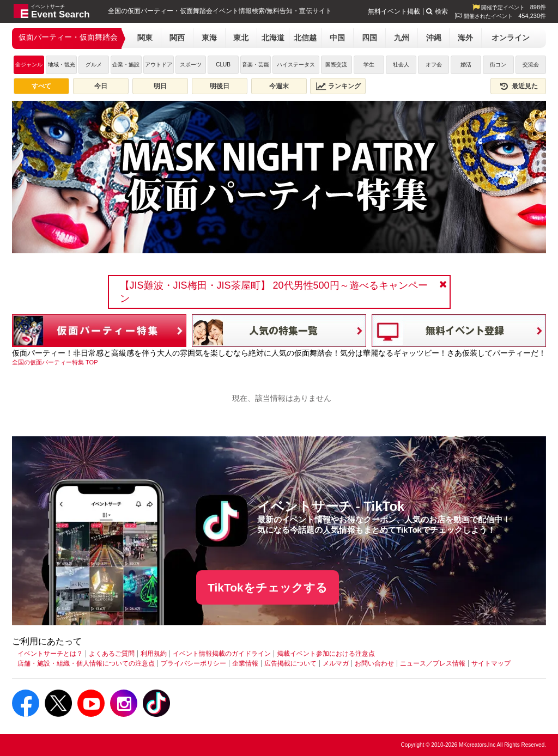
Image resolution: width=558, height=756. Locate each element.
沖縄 (434, 38)
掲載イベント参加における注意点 (326, 654)
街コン (498, 65)
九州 (402, 38)
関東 (145, 38)
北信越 (305, 38)
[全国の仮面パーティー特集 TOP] (55, 362)
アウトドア (159, 65)
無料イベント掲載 (394, 11)
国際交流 (336, 65)
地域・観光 (62, 65)
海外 (465, 38)
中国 (337, 38)
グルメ (94, 65)
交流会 (531, 65)
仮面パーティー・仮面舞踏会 (68, 37)
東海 (209, 38)
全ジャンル (29, 65)
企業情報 (245, 663)
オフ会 (434, 65)
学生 (369, 65)
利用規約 (154, 654)
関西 (177, 38)
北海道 (273, 38)
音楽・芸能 (256, 65)
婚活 (466, 65)
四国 (369, 38)
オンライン (511, 38)
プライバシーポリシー (193, 663)
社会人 (401, 65)
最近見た (518, 86)
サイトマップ (491, 663)
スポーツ (191, 65)
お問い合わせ (374, 663)
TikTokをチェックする (268, 587)
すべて (41, 86)
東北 (241, 38)
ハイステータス (296, 65)
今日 (101, 86)
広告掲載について (290, 663)
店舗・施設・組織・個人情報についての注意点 (86, 663)
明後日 (220, 86)
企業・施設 (126, 65)
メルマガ (336, 663)
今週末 (279, 86)
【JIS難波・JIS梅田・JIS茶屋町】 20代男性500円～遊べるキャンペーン (274, 292)
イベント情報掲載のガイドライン (222, 654)
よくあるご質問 (112, 654)
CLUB (223, 65)
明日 (160, 86)
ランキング (338, 86)
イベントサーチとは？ (50, 654)
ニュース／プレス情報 (433, 663)
